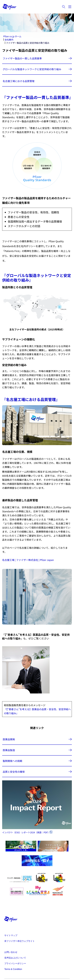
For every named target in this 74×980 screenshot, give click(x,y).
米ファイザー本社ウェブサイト (20, 941)
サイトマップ (11, 935)
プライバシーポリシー (15, 963)
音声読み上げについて (15, 958)
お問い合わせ (11, 952)
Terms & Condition (13, 969)
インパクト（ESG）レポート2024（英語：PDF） (26, 832)
